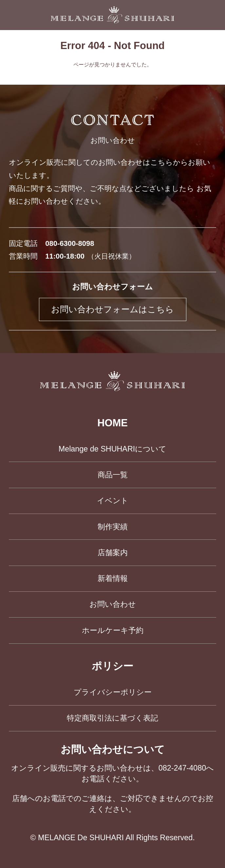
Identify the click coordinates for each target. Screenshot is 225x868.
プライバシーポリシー (113, 692)
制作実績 (113, 527)
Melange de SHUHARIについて (113, 449)
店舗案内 (113, 553)
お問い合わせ (113, 604)
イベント (113, 501)
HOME (112, 423)
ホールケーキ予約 (113, 630)
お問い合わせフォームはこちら (112, 309)
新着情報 (113, 578)
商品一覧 (113, 475)
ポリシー (112, 666)
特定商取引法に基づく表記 (112, 718)
